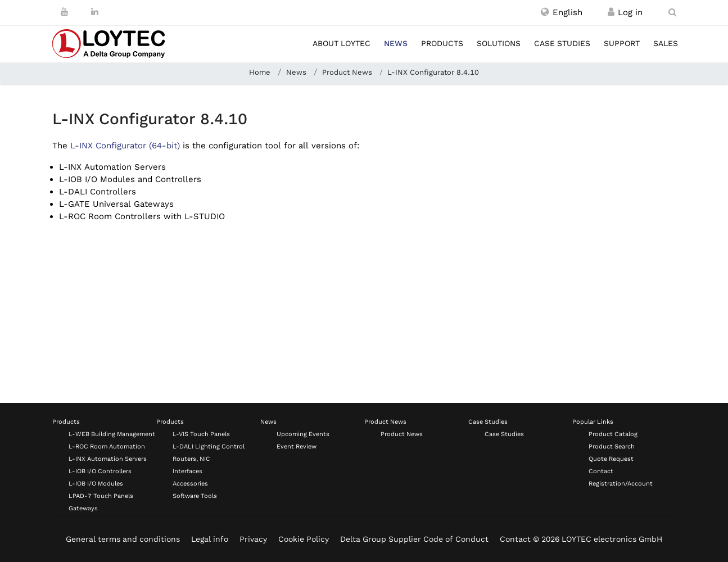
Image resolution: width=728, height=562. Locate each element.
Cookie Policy (304, 539)
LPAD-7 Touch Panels (101, 496)
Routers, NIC (191, 459)
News (396, 43)
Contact (601, 471)
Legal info (210, 539)
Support (622, 43)
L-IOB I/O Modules (96, 484)
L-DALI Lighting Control (209, 447)
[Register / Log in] (611, 12)
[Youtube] (64, 12)
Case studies (562, 43)
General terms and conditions (123, 539)
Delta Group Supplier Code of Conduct (414, 539)
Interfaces (187, 471)
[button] (562, 12)
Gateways (83, 508)
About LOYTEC (342, 43)
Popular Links (593, 422)
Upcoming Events (303, 434)
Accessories (190, 484)
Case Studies (488, 422)
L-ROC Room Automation (107, 447)
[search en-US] (672, 12)
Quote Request (611, 459)
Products (442, 43)
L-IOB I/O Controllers (100, 471)
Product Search (612, 447)
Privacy (253, 539)
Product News (385, 422)
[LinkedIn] (95, 12)
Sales (666, 43)
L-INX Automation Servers (108, 459)
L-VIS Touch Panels (201, 434)
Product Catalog (613, 434)
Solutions (499, 43)
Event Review (297, 447)
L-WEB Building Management (112, 434)
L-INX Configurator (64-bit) (125, 146)
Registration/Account (621, 484)
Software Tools (195, 496)
